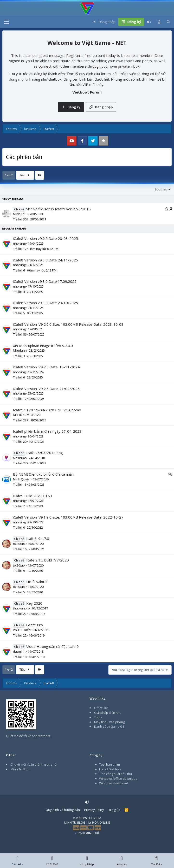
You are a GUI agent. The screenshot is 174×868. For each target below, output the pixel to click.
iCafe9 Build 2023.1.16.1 (33, 496)
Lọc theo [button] (161, 189)
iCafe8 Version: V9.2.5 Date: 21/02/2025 (46, 389)
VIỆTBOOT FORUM (89, 818)
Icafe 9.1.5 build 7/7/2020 (48, 560)
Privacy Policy (94, 810)
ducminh (19, 651)
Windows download (114, 783)
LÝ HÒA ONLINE (99, 823)
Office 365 (101, 708)
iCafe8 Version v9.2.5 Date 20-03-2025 (45, 238)
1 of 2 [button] (9, 175)
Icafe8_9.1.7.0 (38, 538)
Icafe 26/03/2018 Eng (45, 453)
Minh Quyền (22, 479)
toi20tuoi (19, 544)
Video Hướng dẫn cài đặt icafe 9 (52, 646)
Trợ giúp (114, 810)
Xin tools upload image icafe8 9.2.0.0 (43, 346)
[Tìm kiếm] (168, 22)
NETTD (18, 415)
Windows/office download (118, 779)
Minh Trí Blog (20, 769)
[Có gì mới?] (159, 22)
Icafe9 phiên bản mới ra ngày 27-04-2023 (47, 431)
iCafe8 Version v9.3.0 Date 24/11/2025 (45, 260)
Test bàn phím (110, 764)
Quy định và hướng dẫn (63, 810)
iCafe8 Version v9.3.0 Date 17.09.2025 (45, 281)
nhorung (19, 243)
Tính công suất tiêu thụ (116, 774)
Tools (98, 717)
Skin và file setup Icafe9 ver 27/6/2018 (58, 209)
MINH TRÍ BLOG (75, 823)
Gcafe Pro (35, 625)
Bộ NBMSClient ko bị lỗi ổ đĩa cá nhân (43, 474)
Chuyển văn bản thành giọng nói (34, 764)
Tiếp (25, 175)
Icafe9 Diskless (110, 769)
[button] (6, 22)
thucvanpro (21, 608)
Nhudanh (20, 350)
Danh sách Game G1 (109, 726)
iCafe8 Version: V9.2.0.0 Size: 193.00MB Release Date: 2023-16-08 (68, 324)
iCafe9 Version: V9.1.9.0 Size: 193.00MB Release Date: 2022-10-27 (68, 517)
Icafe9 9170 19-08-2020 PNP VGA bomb (47, 410)
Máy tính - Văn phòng (109, 722)
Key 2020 (34, 603)
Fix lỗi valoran (37, 582)
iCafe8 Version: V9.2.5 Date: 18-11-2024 (46, 367)
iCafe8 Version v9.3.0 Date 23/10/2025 (45, 303)
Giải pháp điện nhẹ (108, 713)
